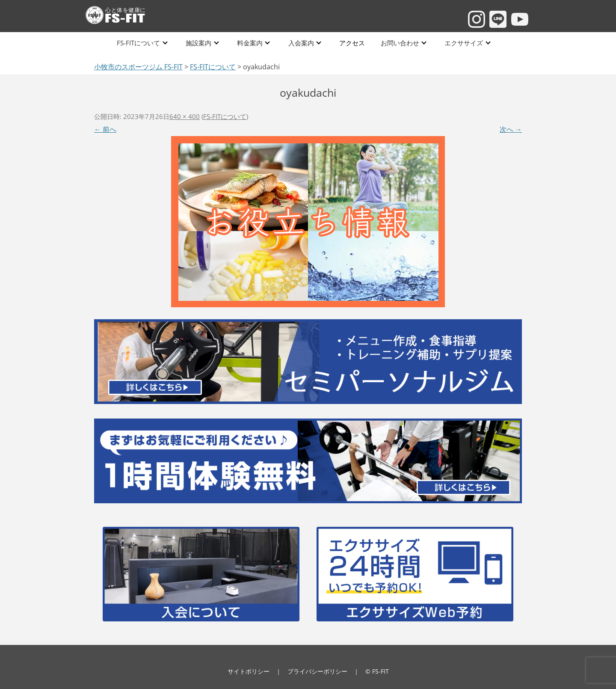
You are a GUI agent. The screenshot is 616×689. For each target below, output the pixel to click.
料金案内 (250, 43)
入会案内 (301, 43)
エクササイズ (462, 43)
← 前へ (105, 129)
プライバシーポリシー (317, 671)
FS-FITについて (139, 43)
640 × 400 (185, 116)
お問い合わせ (398, 43)
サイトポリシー (249, 671)
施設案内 (199, 43)
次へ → (511, 129)
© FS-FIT (377, 671)
